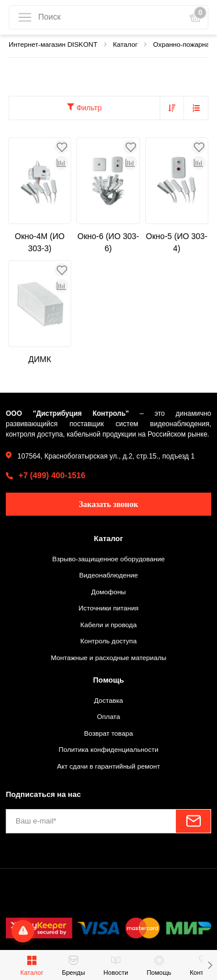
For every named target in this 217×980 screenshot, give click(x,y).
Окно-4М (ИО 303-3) (40, 242)
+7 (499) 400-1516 (52, 475)
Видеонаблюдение (108, 575)
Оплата (108, 716)
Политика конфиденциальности (108, 749)
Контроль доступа (108, 641)
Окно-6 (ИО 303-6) (108, 242)
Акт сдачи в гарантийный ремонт (108, 766)
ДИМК (40, 359)
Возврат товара (108, 733)
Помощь (108, 680)
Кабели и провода (108, 625)
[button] (210, 965)
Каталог (108, 539)
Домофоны (108, 592)
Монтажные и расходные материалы (109, 657)
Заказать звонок (108, 504)
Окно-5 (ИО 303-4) (176, 242)
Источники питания (109, 608)
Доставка (108, 700)
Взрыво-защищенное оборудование (108, 559)
